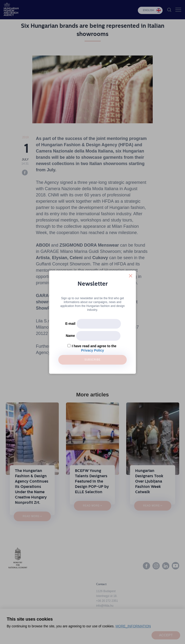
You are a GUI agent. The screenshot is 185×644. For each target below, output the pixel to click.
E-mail (70, 324)
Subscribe (93, 360)
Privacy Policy (93, 350)
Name (70, 336)
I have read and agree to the (94, 346)
